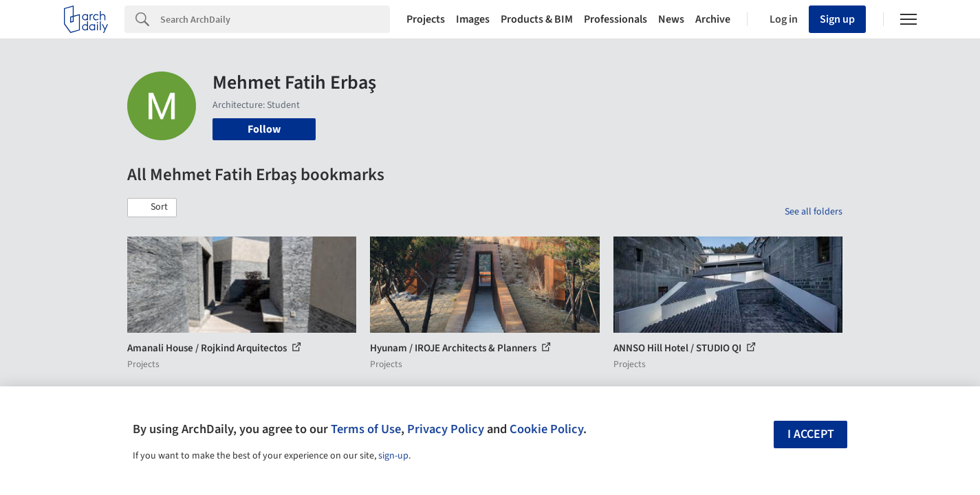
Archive (713, 19)
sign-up (393, 456)
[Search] (275, 19)
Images (473, 19)
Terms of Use (366, 429)
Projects (426, 19)
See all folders (814, 212)
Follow (264, 129)
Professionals (616, 19)
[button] (152, 208)
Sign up (837, 19)
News (671, 19)
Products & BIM (537, 19)
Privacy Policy (446, 429)
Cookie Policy (546, 429)
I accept (811, 434)
